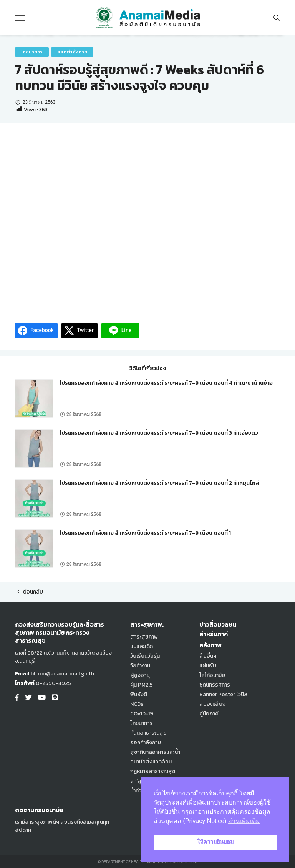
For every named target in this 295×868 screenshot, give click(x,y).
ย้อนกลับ (29, 592)
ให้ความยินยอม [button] (215, 842)
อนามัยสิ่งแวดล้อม (151, 762)
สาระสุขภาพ (144, 637)
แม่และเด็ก (142, 646)
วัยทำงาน (140, 666)
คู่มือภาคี (209, 714)
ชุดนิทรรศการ (215, 685)
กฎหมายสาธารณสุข (153, 771)
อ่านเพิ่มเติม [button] (244, 821)
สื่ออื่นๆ (208, 656)
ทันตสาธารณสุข (148, 733)
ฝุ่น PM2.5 (142, 685)
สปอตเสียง (212, 704)
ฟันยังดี (139, 694)
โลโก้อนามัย (212, 675)
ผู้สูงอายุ (140, 675)
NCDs (137, 704)
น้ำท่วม (137, 791)
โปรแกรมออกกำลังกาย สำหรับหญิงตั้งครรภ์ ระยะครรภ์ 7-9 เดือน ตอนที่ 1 (145, 533)
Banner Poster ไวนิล (223, 694)
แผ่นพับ (208, 666)
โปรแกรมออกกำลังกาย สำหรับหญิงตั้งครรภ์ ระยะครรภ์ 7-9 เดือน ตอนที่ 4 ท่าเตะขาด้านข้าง (166, 383)
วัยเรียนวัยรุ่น (145, 656)
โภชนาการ (32, 52)
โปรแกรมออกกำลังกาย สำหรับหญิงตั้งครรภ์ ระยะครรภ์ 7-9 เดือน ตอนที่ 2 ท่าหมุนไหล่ (159, 483)
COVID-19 (142, 714)
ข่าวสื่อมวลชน (218, 624)
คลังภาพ (210, 645)
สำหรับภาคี (214, 634)
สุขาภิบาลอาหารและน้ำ (155, 752)
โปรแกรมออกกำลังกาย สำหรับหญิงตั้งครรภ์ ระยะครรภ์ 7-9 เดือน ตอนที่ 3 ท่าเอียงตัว (159, 433)
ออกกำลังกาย (72, 52)
